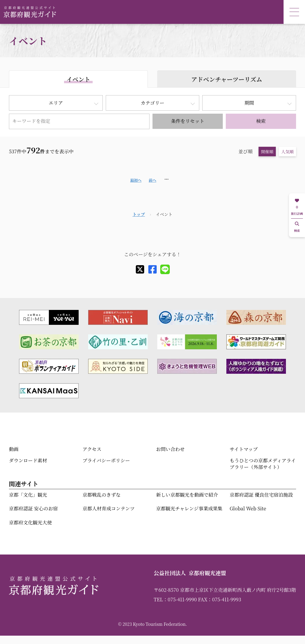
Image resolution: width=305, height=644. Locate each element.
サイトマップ (244, 449)
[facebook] (152, 269)
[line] (165, 269)
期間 (249, 103)
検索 (261, 121)
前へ (152, 180)
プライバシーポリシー (106, 460)
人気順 (287, 152)
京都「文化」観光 (28, 495)
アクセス (92, 449)
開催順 (267, 152)
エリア (56, 103)
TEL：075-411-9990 (175, 599)
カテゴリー (152, 103)
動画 (14, 449)
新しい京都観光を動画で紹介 (187, 495)
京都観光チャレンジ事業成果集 (189, 508)
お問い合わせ (170, 449)
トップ (139, 214)
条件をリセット (188, 121)
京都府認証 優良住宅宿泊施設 (261, 495)
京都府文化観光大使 (30, 522)
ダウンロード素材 (28, 460)
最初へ (136, 180)
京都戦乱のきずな (102, 495)
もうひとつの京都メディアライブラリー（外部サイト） (263, 464)
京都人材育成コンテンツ (109, 508)
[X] (140, 269)
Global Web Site (248, 508)
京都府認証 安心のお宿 (33, 508)
